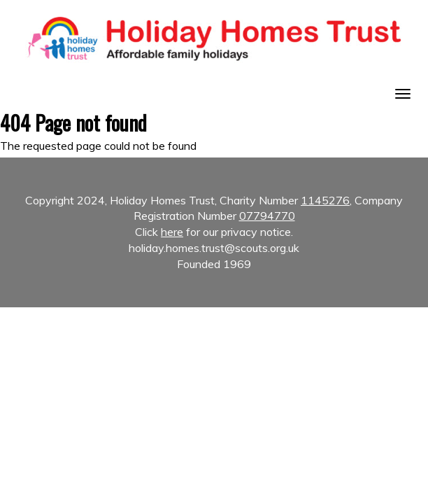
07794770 (267, 216)
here (172, 232)
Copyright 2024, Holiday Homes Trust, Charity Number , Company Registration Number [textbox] (214, 233)
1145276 (325, 200)
